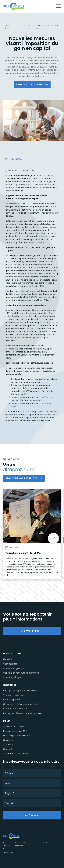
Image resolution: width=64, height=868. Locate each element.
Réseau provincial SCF (15, 731)
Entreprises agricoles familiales (20, 691)
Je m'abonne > (32, 815)
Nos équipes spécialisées (16, 736)
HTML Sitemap (8, 852)
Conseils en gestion (14, 668)
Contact (8, 749)
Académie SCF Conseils (16, 754)
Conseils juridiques (13, 677)
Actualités (9, 745)
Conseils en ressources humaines (21, 673)
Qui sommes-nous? (14, 726)
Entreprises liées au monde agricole (22, 713)
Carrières (8, 740)
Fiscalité (8, 659)
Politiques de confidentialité (13, 846)
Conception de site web (32, 843)
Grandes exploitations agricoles (20, 704)
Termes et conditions (11, 849)
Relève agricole (11, 700)
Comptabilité (10, 664)
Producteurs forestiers (15, 709)
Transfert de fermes (14, 695)
